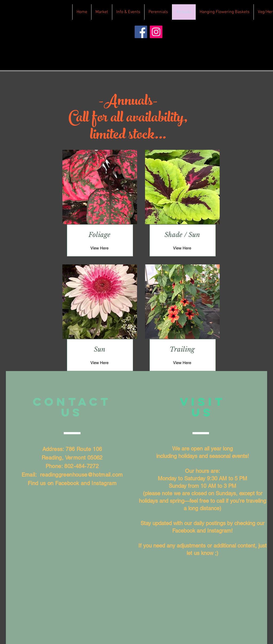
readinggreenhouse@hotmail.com (81, 475)
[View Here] (99, 248)
